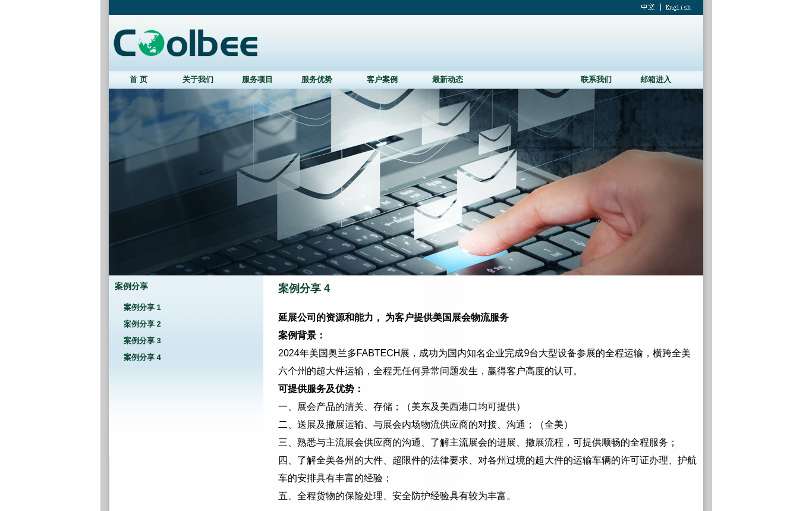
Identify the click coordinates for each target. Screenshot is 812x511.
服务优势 (317, 79)
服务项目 (257, 79)
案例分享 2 (142, 324)
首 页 (139, 79)
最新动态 (448, 79)
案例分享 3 (142, 341)
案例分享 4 (142, 357)
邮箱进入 (656, 79)
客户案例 (382, 79)
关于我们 (198, 79)
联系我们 (596, 79)
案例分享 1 (142, 307)
